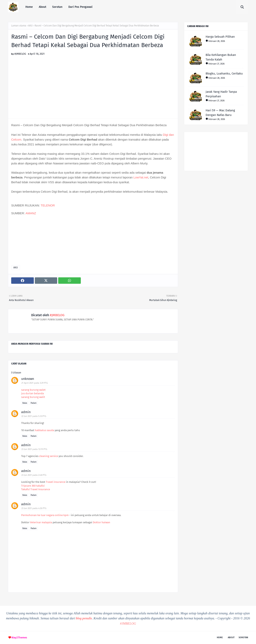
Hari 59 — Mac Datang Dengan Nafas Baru (220, 113)
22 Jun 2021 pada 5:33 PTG (34, 416)
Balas (25, 403)
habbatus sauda (44, 430)
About (231, 637)
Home (220, 637)
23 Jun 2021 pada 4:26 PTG (34, 508)
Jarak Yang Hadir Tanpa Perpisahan (221, 94)
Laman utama (19, 26)
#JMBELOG (20, 54)
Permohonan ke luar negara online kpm (45, 515)
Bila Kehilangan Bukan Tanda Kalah (221, 57)
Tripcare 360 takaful (33, 486)
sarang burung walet (33, 390)
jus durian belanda (32, 393)
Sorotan (243, 637)
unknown (28, 379)
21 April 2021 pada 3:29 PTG (35, 383)
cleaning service (48, 456)
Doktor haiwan (101, 522)
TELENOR (48, 205)
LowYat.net (141, 177)
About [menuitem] (42, 7)
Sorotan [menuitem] (57, 7)
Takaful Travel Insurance (36, 489)
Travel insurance (56, 482)
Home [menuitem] (29, 7)
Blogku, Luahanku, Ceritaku (224, 73)
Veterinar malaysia (41, 522)
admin (26, 412)
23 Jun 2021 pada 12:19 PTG (34, 449)
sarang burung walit (33, 397)
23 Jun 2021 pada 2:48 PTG (34, 475)
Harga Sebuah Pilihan (220, 37)
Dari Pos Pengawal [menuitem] (80, 7)
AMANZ (31, 213)
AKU (30, 26)
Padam (34, 403)
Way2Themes (19, 637)
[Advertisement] (93, 83)
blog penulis (84, 618)
